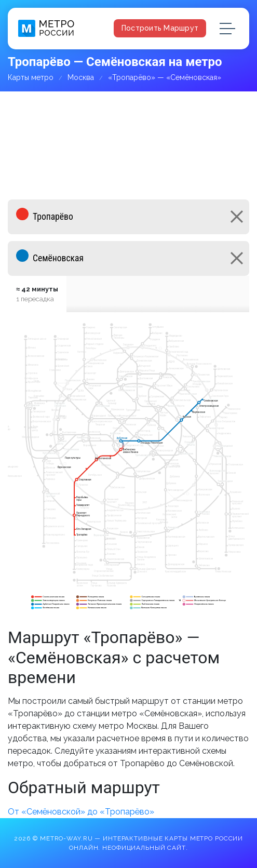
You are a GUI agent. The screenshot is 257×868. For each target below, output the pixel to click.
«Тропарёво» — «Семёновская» (165, 77)
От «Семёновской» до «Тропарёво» (81, 812)
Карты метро (31, 77)
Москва (81, 77)
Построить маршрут (160, 28)
